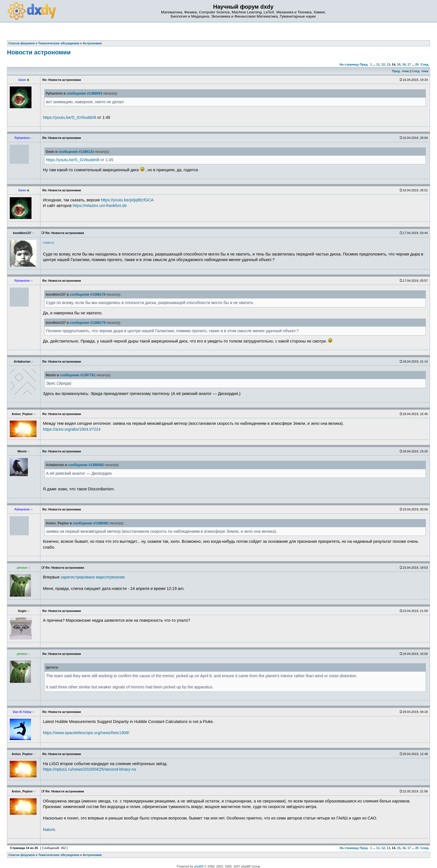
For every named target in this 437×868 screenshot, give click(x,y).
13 (388, 64)
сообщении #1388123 (76, 152)
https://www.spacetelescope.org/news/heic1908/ (86, 733)
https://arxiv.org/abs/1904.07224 (72, 429)
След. (425, 64)
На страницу (349, 64)
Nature (49, 830)
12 (383, 64)
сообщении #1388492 (91, 523)
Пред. (364, 64)
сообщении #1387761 (78, 375)
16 (404, 64)
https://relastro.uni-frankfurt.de (100, 206)
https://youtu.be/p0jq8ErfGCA (127, 200)
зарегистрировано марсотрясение (93, 577)
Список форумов (22, 855)
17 (409, 64)
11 (378, 64)
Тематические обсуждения (59, 855)
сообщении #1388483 (86, 465)
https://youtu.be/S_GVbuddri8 (70, 117)
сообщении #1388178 (88, 295)
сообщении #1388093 (84, 93)
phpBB (199, 866)
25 (417, 64)
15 (399, 64)
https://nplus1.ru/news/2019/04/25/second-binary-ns (89, 769)
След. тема (420, 71)
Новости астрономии (39, 52)
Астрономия (92, 855)
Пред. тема (400, 71)
